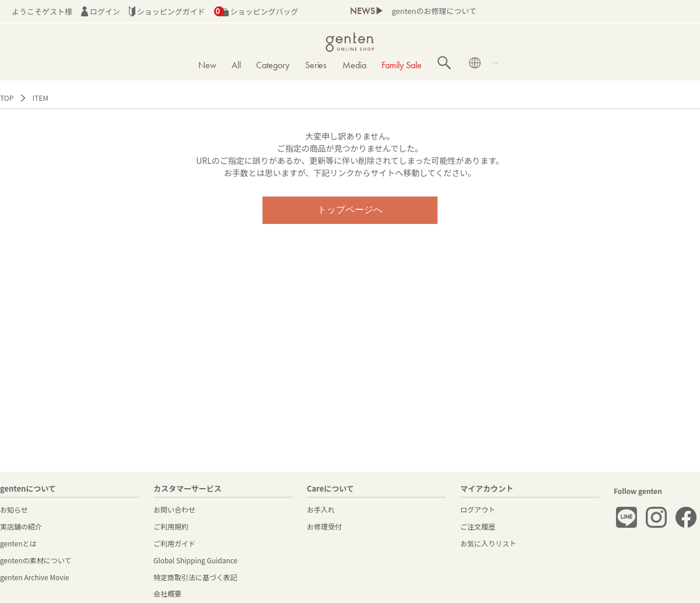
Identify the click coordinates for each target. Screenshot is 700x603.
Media (354, 65)
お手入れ (321, 509)
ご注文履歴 (478, 526)
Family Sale (402, 65)
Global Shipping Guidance (195, 560)
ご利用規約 (171, 526)
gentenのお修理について (434, 11)
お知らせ (14, 509)
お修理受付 (324, 526)
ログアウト (478, 509)
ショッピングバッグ (256, 11)
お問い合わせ (174, 509)
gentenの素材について (36, 560)
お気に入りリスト (488, 543)
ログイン (101, 11)
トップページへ (350, 210)
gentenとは (18, 543)
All (236, 65)
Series (316, 65)
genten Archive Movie (34, 577)
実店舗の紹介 (21, 526)
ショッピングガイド (167, 11)
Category (273, 65)
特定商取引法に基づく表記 (195, 577)
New (207, 65)
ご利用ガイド (174, 543)
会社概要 (167, 593)
